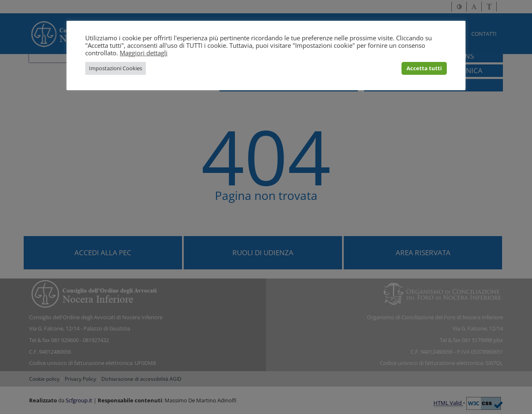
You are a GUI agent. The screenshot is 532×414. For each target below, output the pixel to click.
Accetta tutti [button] (424, 68)
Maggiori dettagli (144, 53)
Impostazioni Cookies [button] (116, 68)
